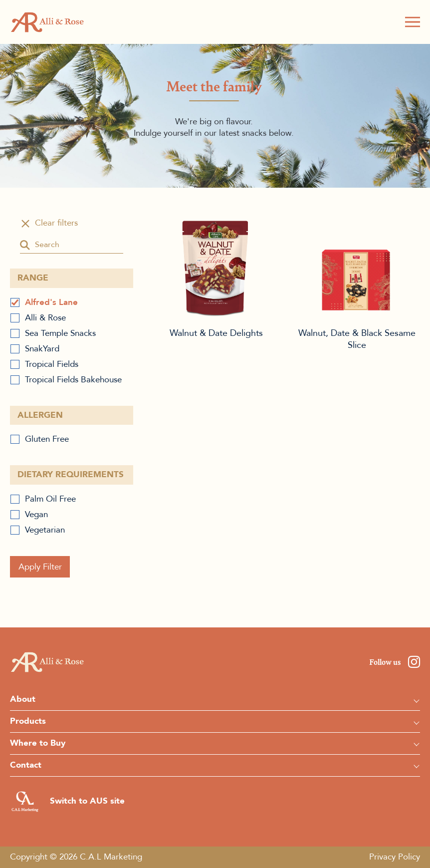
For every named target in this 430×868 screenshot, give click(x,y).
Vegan (36, 514)
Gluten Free (47, 439)
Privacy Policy (395, 857)
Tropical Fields (52, 364)
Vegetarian (45, 530)
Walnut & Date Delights (216, 268)
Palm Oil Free (50, 499)
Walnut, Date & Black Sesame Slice (357, 268)
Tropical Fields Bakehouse (73, 380)
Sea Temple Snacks (60, 333)
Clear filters (56, 223)
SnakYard (42, 349)
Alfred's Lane (51, 302)
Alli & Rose (45, 318)
